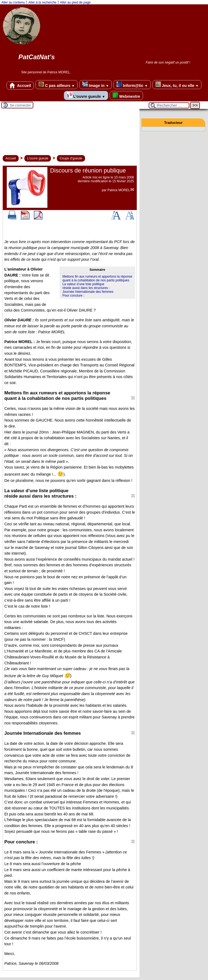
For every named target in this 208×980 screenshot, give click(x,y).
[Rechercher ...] (169, 105)
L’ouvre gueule (86, 95)
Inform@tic (132, 85)
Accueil (20, 86)
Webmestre (126, 95)
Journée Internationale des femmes (88, 292)
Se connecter (20, 105)
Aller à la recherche (42, 2)
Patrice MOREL (119, 190)
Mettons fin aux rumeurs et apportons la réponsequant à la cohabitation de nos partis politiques (97, 278)
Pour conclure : (73, 296)
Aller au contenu (13, 2)
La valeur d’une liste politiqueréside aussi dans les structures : (86, 286)
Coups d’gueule (71, 158)
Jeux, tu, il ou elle (177, 85)
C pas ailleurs (56, 85)
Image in (96, 85)
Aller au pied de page (75, 2)
